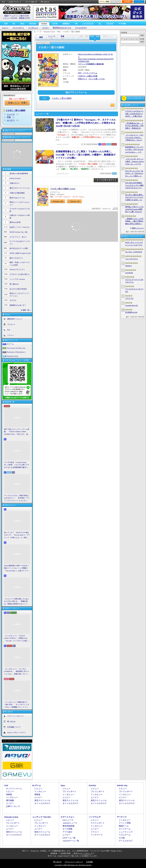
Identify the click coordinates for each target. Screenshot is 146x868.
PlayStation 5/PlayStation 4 (16, 352)
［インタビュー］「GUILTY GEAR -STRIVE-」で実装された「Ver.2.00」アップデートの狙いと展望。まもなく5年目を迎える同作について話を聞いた (17, 638)
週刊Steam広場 (15, 222)
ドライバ (10, 335)
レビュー (5, 28)
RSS (3, 2)
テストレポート (98, 823)
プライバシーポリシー (16, 716)
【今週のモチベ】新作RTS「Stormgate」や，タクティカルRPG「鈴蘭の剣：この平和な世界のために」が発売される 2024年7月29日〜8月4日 (86, 123)
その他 (122, 838)
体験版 (9, 794)
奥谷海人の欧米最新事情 (19, 173)
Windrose (128, 266)
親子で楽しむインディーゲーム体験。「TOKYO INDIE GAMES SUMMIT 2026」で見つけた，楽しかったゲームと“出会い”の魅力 (17, 432)
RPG (80, 73)
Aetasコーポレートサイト (17, 732)
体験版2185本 (24, 18)
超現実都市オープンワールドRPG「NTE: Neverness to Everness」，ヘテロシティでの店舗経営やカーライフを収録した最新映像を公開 (134, 150)
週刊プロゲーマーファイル (20, 188)
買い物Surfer (14, 284)
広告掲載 (89, 862)
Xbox (22, 23)
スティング (83, 64)
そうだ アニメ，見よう (18, 237)
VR (76, 23)
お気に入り (116, 2)
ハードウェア (88, 23)
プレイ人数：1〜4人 (97, 79)
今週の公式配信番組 (17, 193)
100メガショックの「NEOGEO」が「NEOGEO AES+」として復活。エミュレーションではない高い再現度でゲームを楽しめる (134, 174)
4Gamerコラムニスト (17, 269)
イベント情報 (125, 823)
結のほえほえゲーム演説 (19, 248)
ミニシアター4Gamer (17, 279)
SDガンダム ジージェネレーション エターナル (134, 244)
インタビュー (33, 28)
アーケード (122, 817)
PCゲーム (10, 344)
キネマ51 (13, 300)
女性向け (66, 23)
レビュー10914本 (10, 18)
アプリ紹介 (67, 832)
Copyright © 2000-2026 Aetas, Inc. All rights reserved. (73, 865)
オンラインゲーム (14, 789)
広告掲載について (14, 727)
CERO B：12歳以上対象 (88, 76)
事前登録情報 (68, 826)
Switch (44, 24)
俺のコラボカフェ (16, 258)
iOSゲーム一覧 (69, 838)
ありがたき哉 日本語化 (18, 289)
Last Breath (129, 273)
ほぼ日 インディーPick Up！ (20, 227)
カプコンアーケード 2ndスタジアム (134, 281)
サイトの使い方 (31, 2)
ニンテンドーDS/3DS (42, 817)
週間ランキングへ (138, 228)
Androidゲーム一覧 (71, 841)
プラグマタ (129, 298)
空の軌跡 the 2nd (131, 312)
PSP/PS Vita (122, 785)
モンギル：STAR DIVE (134, 252)
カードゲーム (125, 829)
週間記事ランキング (15, 319)
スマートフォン (67, 817)
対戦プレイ (83, 79)
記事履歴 (127, 2)
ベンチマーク (97, 835)
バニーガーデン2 (131, 259)
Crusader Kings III (131, 305)
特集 (9, 117)
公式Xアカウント (15, 2)
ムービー (45, 28)
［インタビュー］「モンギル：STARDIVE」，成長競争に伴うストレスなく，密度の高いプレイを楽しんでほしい (17, 672)
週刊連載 (10, 800)
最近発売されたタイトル (62, 28)
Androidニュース (70, 823)
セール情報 (67, 829)
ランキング (139, 2)
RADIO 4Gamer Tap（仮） (19, 232)
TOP (6, 23)
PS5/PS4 (33, 23)
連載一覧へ (27, 310)
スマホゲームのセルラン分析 (20, 210)
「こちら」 (86, 853)
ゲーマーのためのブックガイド (20, 243)
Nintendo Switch (12, 356)
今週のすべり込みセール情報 (20, 217)
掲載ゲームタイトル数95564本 (17, 16)
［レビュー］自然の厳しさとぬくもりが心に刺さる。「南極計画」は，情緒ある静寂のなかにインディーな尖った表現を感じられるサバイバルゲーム (17, 601)
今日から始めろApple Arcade (20, 253)
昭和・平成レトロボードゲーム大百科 (20, 264)
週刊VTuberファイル (17, 198)
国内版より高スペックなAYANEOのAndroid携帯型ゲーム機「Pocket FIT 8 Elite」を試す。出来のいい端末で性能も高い (134, 209)
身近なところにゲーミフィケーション (20, 295)
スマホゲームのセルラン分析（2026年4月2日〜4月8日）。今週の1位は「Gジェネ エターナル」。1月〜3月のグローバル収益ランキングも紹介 (134, 114)
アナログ (110, 23)
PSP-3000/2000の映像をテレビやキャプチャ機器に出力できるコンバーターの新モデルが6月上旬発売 (134, 185)
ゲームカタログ (81, 28)
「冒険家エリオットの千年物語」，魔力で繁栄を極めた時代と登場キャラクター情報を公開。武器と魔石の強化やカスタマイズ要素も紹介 (134, 221)
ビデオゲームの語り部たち (20, 274)
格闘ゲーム (124, 826)
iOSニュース (68, 820)
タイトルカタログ (42, 803)
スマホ (55, 23)
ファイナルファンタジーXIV (134, 290)
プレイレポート (18, 28)
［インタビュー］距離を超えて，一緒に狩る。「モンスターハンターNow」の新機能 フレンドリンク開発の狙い (17, 705)
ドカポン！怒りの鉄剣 (62, 98)
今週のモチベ (15, 183)
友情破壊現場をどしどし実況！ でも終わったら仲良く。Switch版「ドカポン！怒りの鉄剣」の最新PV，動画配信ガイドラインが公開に (86, 155)
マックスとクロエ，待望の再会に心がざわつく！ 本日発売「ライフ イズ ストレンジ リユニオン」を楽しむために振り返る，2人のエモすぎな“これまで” (17, 498)
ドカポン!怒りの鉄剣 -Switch (63, 189)
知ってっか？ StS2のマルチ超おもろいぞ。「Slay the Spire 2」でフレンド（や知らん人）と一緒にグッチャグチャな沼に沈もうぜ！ (17, 535)
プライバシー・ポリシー (74, 862)
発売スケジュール (42, 800)
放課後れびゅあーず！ (18, 305)
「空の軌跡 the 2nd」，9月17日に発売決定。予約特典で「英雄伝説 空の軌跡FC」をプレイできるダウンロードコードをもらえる (134, 126)
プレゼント (11, 324)
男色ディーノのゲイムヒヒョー (20, 203)
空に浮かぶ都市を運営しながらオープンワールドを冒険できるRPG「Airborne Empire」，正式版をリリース (134, 197)
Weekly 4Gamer (15, 178)
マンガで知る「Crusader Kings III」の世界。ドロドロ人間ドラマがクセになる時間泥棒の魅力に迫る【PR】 (17, 465)
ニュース (11, 114)
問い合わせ (45, 2)
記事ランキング (13, 806)
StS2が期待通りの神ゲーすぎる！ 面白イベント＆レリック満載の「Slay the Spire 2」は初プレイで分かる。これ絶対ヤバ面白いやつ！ (17, 568)
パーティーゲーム (90, 73)
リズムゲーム (125, 835)
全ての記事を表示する (106, 180)
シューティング (126, 832)
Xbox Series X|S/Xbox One (16, 348)
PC (14, 23)
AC (100, 23)
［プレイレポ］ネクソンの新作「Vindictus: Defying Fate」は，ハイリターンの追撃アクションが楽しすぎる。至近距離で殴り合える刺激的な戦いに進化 (134, 162)
